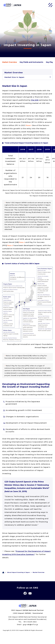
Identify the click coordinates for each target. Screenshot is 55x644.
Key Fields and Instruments (31, 62)
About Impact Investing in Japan (19, 572)
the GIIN (35, 100)
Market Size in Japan (14, 77)
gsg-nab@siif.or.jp (30, 625)
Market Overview (10, 62)
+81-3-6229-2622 (30, 622)
